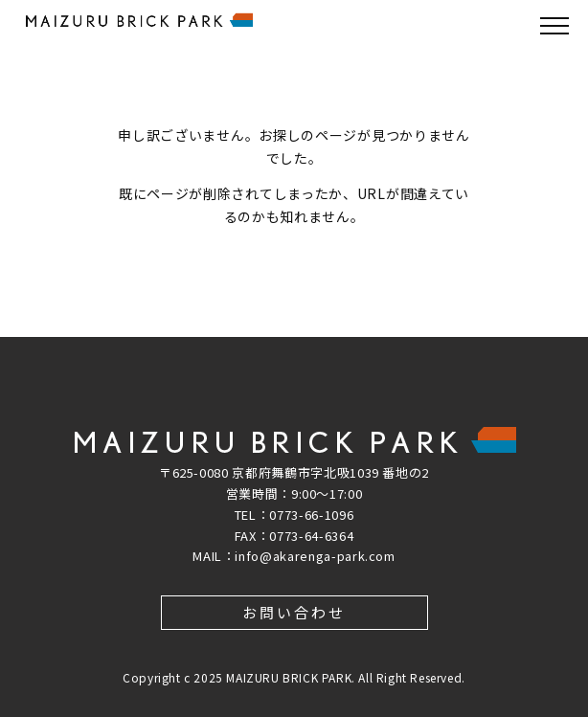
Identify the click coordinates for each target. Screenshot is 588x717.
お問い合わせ (294, 612)
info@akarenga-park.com (315, 556)
